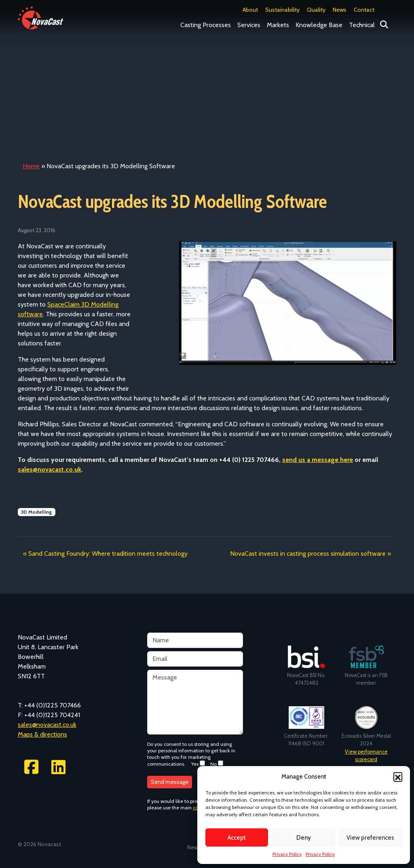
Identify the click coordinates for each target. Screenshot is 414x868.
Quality (316, 10)
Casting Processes (206, 25)
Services (249, 25)
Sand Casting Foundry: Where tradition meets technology (108, 554)
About (250, 10)
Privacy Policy (287, 854)
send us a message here (318, 460)
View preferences (370, 838)
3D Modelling (37, 512)
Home (31, 166)
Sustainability (282, 10)
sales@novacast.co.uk (50, 469)
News (340, 10)
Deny (304, 838)
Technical (362, 25)
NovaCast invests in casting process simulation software (308, 554)
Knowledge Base (319, 25)
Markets (278, 25)
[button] (398, 777)
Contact (364, 10)
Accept (237, 838)
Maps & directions (42, 734)
